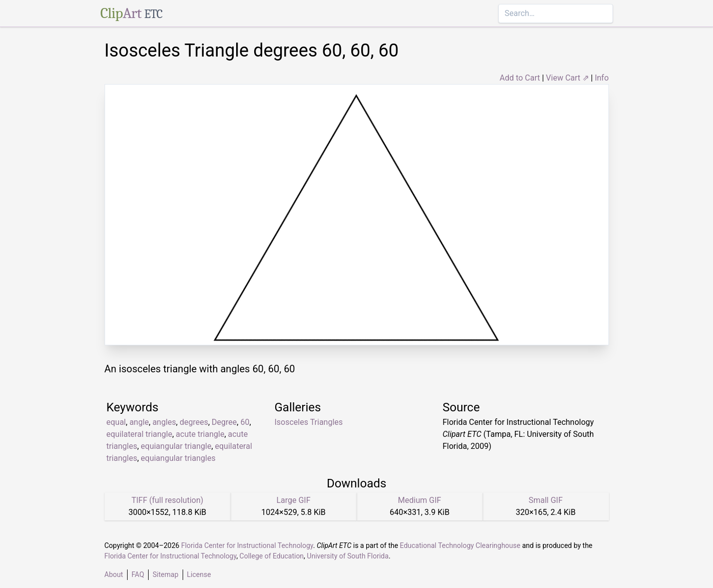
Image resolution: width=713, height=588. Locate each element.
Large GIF (293, 500)
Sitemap (165, 574)
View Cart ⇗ (567, 78)
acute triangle (200, 434)
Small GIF (545, 500)
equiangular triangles (178, 458)
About (114, 574)
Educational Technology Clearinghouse (460, 545)
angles (164, 422)
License (199, 574)
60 (245, 422)
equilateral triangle (140, 434)
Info (602, 78)
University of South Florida (347, 556)
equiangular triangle (176, 446)
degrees (194, 422)
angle (139, 422)
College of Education (272, 556)
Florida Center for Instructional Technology (247, 545)
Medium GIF (419, 500)
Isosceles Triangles (309, 422)
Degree (224, 422)
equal (116, 422)
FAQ (138, 574)
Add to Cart (520, 78)
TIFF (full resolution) (168, 500)
